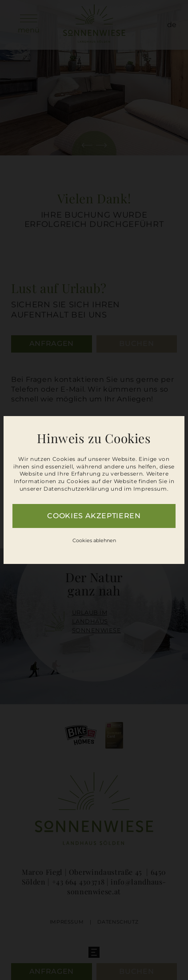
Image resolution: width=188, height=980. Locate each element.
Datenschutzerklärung (76, 489)
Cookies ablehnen (94, 540)
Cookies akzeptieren (94, 516)
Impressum (150, 489)
